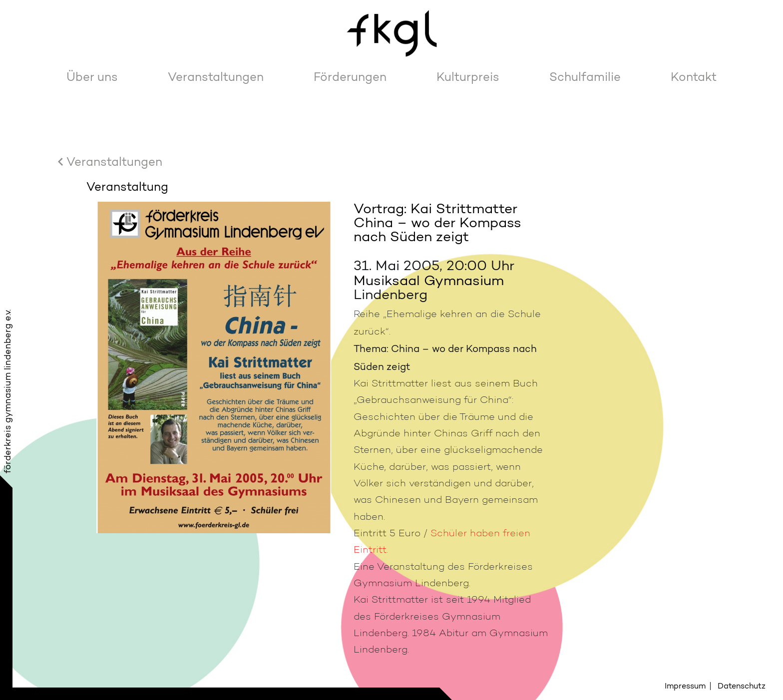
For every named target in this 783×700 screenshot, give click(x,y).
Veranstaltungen (216, 77)
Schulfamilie (585, 77)
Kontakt (694, 77)
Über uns (92, 77)
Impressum (685, 686)
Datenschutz (742, 686)
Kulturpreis (468, 77)
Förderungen (350, 77)
